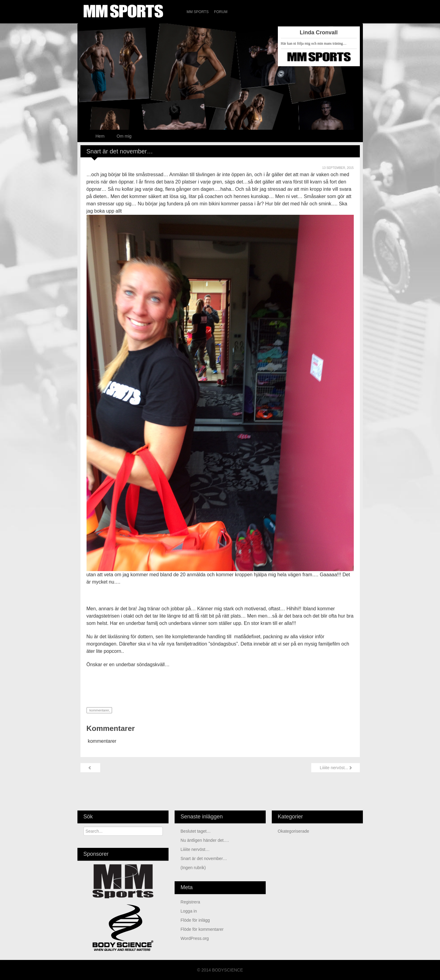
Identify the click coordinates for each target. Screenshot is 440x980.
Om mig (124, 136)
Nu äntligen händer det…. (205, 840)
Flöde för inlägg (195, 920)
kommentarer (99, 710)
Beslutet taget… (196, 831)
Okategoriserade (294, 831)
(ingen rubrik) (193, 868)
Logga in (189, 911)
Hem (100, 136)
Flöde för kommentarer (202, 929)
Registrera (191, 902)
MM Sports (198, 12)
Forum (221, 12)
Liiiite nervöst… (195, 849)
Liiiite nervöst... (335, 768)
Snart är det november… (204, 858)
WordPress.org (195, 938)
